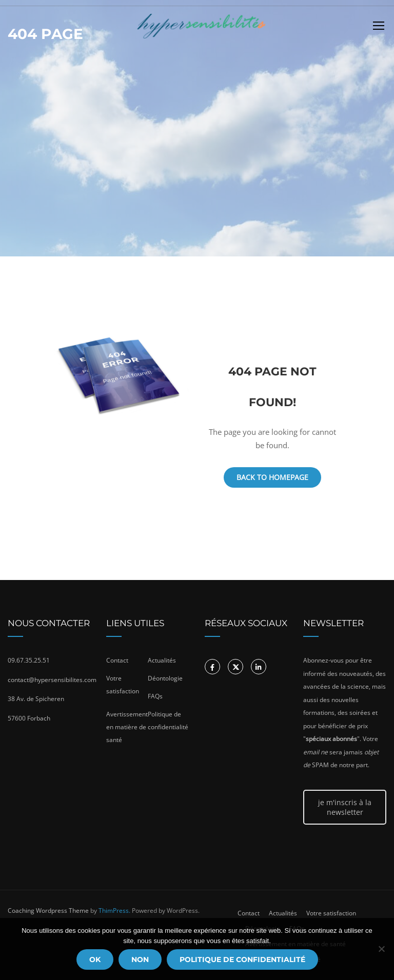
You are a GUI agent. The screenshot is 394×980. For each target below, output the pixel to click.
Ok (95, 959)
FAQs (155, 696)
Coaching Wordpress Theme (48, 911)
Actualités (162, 660)
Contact (117, 660)
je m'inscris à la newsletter (345, 807)
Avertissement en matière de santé (127, 727)
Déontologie (165, 678)
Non (140, 959)
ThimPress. (114, 911)
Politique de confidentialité (242, 959)
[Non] (381, 949)
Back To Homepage (272, 477)
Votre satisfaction (331, 913)
